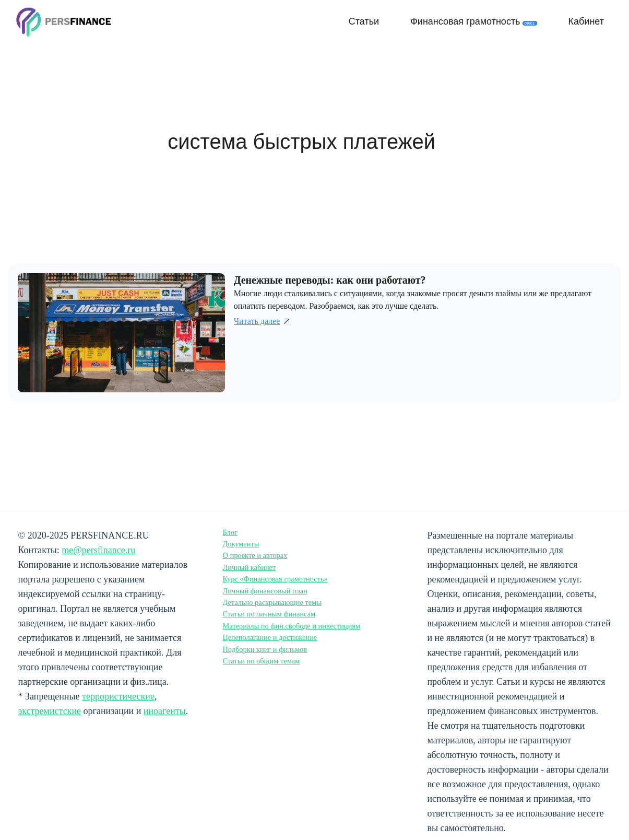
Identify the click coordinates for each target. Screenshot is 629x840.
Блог (230, 532)
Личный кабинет (249, 567)
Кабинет (586, 21)
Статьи (364, 21)
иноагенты (165, 711)
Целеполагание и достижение (270, 637)
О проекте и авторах (255, 555)
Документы (241, 544)
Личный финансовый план (265, 591)
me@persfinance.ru (98, 550)
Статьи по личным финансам (269, 614)
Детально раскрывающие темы (272, 602)
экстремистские (50, 711)
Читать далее (263, 321)
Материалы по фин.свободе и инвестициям (291, 626)
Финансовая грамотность (473, 21)
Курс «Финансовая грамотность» (275, 579)
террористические (118, 696)
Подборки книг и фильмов (265, 649)
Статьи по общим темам (261, 661)
